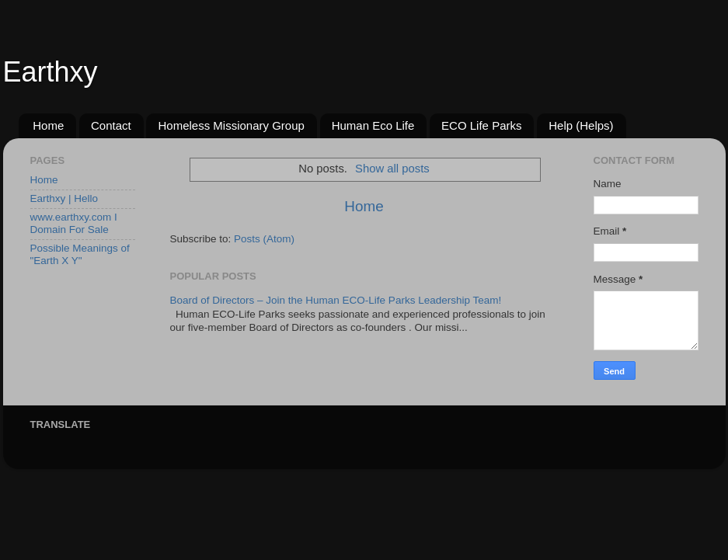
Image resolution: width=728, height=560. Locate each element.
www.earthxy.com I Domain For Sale (74, 223)
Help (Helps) (581, 125)
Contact (111, 125)
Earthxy (51, 72)
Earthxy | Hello (64, 198)
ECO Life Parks (481, 125)
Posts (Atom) (264, 239)
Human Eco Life (373, 125)
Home (48, 125)
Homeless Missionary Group (231, 125)
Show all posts (392, 169)
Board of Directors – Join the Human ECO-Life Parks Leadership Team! (336, 300)
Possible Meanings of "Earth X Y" (80, 254)
